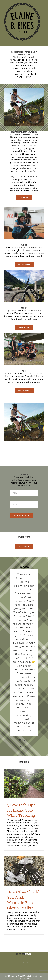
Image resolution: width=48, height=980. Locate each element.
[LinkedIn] (27, 963)
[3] (24, 334)
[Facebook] (19, 963)
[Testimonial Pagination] (21, 746)
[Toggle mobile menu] (43, 42)
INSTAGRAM (29, 954)
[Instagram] (23, 963)
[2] (24, 271)
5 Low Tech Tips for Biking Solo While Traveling (21, 810)
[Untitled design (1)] (24, 208)
